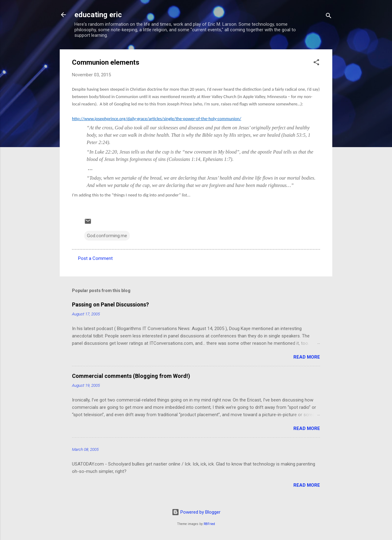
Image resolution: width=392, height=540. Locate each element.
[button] (316, 63)
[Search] (329, 17)
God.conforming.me (107, 236)
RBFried (209, 524)
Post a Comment (95, 258)
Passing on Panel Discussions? (110, 304)
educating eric (98, 15)
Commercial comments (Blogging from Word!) (131, 376)
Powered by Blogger (196, 512)
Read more (307, 357)
